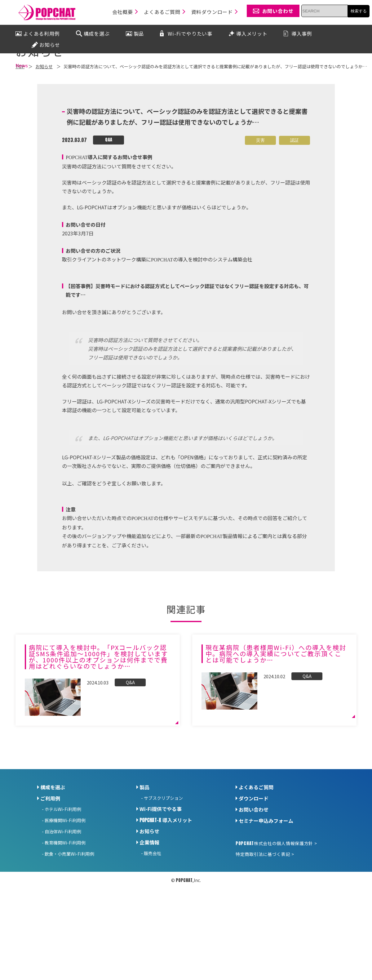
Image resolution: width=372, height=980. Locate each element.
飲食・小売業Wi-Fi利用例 (69, 908)
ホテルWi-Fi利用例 (63, 863)
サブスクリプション (163, 852)
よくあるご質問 (256, 841)
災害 (260, 194)
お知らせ (149, 885)
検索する (359, 11)
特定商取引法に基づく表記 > (265, 908)
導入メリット (166, 874)
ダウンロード (254, 852)
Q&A (109, 194)
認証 (294, 194)
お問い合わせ (254, 863)
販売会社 (153, 907)
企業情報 (149, 896)
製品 (144, 841)
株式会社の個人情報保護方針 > (276, 897)
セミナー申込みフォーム (266, 875)
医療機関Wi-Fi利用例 (65, 874)
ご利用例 (50, 852)
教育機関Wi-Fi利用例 (65, 897)
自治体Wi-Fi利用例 (63, 885)
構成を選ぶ (53, 841)
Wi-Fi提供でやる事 (161, 863)
